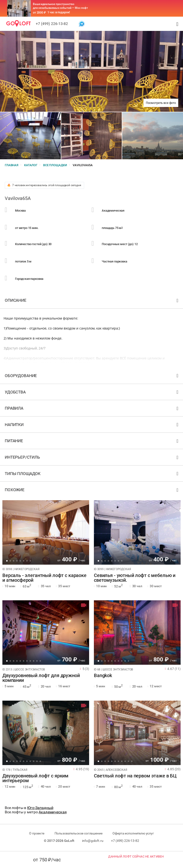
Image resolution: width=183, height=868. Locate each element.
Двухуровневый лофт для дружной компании (41, 678)
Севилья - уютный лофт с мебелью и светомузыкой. (135, 578)
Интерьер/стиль (92, 458)
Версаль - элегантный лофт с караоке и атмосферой (44, 578)
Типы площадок (92, 475)
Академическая (53, 812)
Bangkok (103, 676)
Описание (92, 301)
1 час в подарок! (59, 12)
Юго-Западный (40, 808)
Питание (92, 442)
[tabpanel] (46, 532)
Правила (92, 409)
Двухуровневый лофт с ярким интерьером (35, 778)
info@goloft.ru (93, 841)
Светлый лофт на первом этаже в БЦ (135, 776)
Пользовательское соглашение (79, 833)
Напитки (92, 426)
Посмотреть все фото (161, 103)
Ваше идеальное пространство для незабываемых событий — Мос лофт (60, 6)
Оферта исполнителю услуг (133, 833)
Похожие (92, 491)
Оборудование (92, 377)
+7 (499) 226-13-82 (52, 24)
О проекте (37, 833)
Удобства (92, 393)
